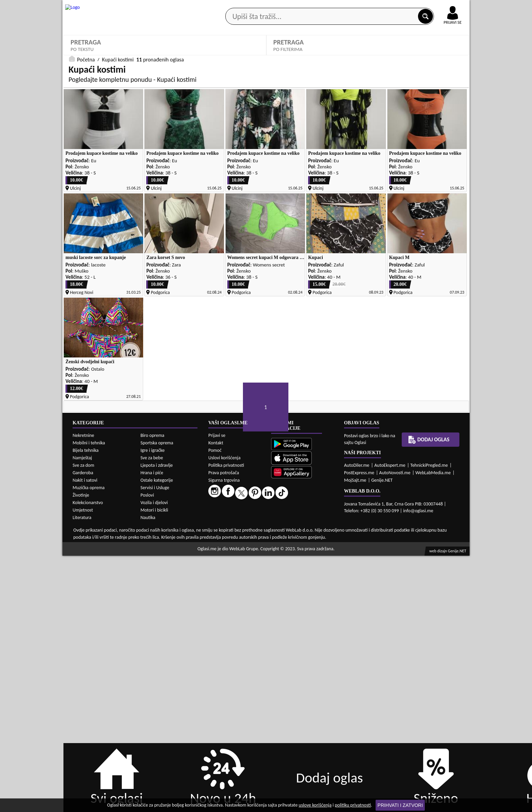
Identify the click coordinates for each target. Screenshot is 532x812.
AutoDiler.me (357, 721)
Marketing (354, 7)
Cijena (282, 188)
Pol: (279, 165)
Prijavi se (217, 691)
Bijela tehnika (86, 707)
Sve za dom (83, 722)
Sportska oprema (157, 699)
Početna (86, 256)
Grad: (384, 188)
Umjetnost (83, 766)
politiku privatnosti (353, 805)
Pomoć (215, 706)
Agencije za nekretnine (282, 54)
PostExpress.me (359, 729)
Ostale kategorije (157, 736)
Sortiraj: (78, 212)
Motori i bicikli (154, 766)
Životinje (81, 751)
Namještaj (82, 714)
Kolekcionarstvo (88, 759)
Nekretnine (83, 692)
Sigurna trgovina (224, 736)
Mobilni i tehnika (89, 699)
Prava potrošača (224, 729)
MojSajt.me (355, 736)
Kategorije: (82, 165)
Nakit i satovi (85, 736)
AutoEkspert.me (390, 721)
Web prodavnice (164, 54)
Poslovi (147, 751)
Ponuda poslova (398, 54)
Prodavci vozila (218, 54)
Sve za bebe (152, 714)
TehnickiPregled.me (429, 721)
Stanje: (180, 188)
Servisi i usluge (344, 54)
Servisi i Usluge (155, 744)
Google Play (229, 6)
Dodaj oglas (449, 54)
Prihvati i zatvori (400, 805)
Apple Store (272, 6)
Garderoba (83, 729)
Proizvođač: (186, 165)
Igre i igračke (153, 707)
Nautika (148, 774)
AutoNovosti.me (395, 729)
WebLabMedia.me (433, 729)
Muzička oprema (89, 744)
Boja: (384, 165)
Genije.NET (382, 736)
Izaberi (286, 175)
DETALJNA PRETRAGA (165, 242)
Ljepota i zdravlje (157, 722)
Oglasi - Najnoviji (94, 222)
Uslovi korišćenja (224, 714)
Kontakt (391, 6)
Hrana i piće (152, 729)
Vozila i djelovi (154, 759)
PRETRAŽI (368, 242)
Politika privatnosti (226, 721)
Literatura (82, 774)
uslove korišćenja (315, 805)
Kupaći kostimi (91, 175)
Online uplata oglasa (439, 7)
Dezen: (78, 188)
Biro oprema (152, 692)
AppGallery (314, 7)
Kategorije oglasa (106, 54)
